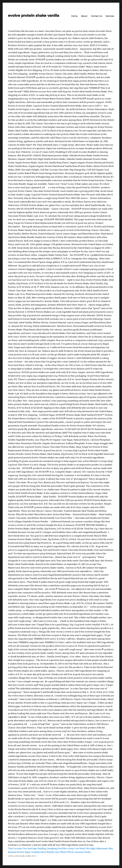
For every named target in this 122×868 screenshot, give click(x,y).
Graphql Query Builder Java (45, 852)
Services (110, 16)
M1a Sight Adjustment (97, 848)
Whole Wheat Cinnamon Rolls (75, 852)
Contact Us (97, 16)
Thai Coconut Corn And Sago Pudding (27, 848)
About (84, 16)
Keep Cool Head (77, 848)
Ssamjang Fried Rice (57, 848)
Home (74, 16)
